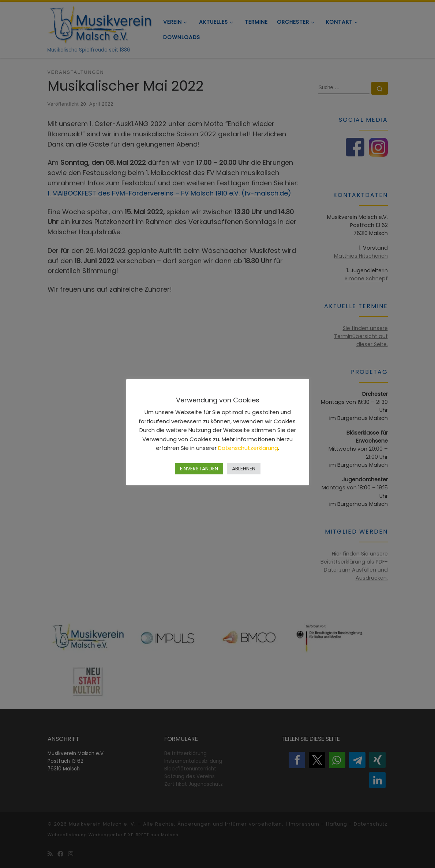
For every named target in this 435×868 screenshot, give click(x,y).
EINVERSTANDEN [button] (199, 469)
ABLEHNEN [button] (244, 469)
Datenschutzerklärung (248, 448)
